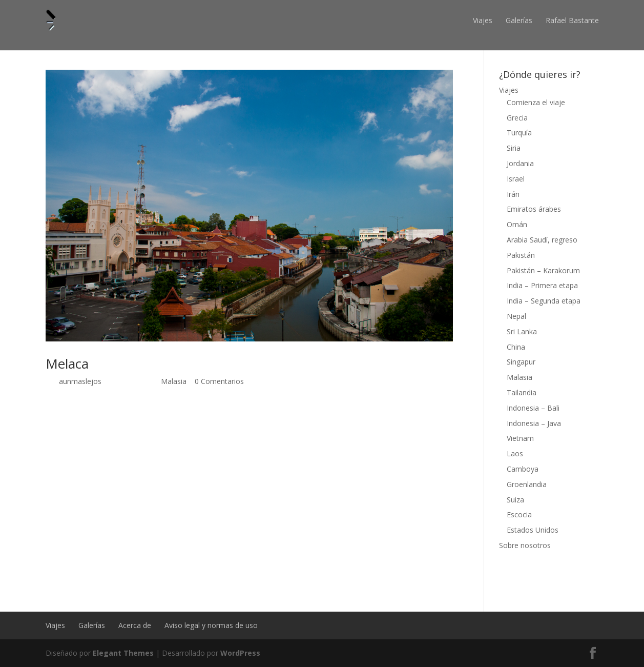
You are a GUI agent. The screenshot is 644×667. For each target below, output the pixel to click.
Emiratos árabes (534, 209)
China (516, 347)
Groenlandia (527, 484)
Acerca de (135, 625)
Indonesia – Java (534, 423)
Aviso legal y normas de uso (211, 625)
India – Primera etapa (542, 285)
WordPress (240, 653)
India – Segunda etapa (544, 301)
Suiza (515, 500)
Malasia (174, 381)
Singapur (521, 362)
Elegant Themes (123, 653)
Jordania (520, 163)
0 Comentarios (219, 381)
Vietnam (520, 438)
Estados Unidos (533, 530)
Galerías (519, 20)
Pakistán (521, 255)
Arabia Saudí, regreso (542, 240)
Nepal (516, 316)
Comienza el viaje (536, 102)
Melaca (67, 363)
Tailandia (522, 392)
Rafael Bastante (572, 20)
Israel (516, 179)
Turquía (519, 133)
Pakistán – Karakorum (543, 270)
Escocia (519, 514)
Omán (517, 224)
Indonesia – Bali (533, 408)
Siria (514, 148)
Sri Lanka (522, 331)
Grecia (517, 118)
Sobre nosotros (525, 545)
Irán (513, 194)
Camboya (523, 469)
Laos (515, 453)
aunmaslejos (80, 381)
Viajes (483, 20)
